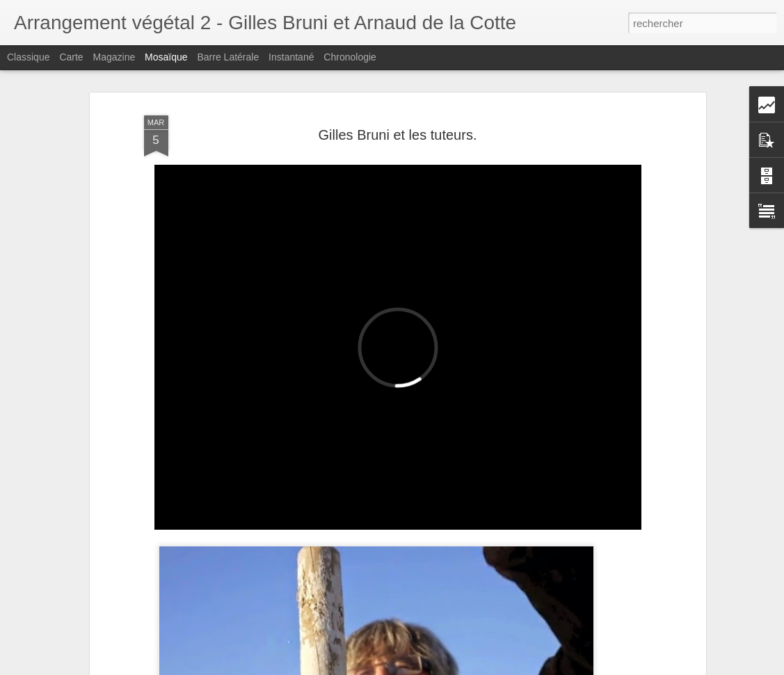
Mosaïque (166, 57)
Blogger (442, 667)
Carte (71, 57)
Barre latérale (228, 57)
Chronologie (350, 57)
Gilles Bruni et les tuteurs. (398, 119)
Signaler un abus (488, 667)
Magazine (114, 57)
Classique (28, 57)
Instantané (291, 57)
